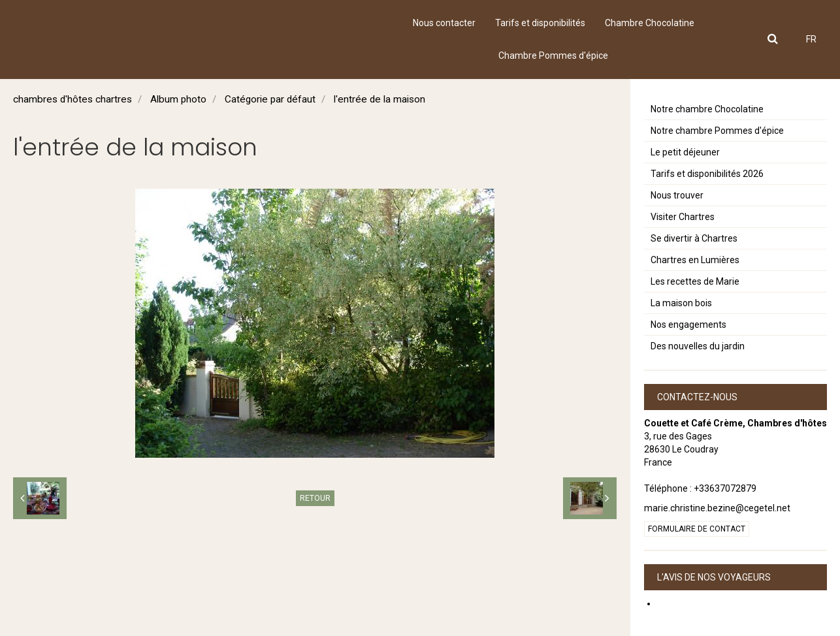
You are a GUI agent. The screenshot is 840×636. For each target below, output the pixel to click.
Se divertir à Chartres (694, 238)
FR (811, 39)
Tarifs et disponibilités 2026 (707, 174)
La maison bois (681, 303)
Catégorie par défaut (270, 99)
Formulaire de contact (697, 529)
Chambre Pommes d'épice (553, 56)
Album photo (178, 99)
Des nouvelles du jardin (698, 346)
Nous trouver (677, 195)
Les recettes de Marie (695, 281)
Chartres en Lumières (695, 260)
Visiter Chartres (683, 217)
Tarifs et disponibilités (540, 23)
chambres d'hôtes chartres (73, 99)
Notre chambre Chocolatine (707, 109)
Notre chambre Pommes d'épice (717, 131)
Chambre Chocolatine (650, 23)
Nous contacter (444, 23)
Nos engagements (688, 325)
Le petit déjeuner (685, 152)
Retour (315, 498)
